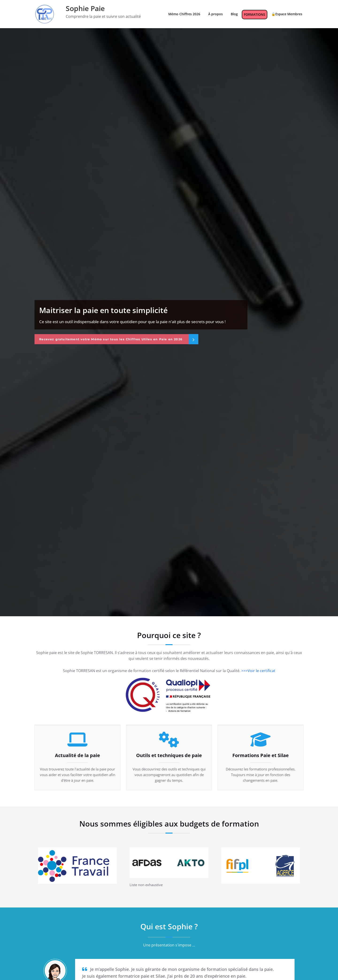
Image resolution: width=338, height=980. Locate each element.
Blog (234, 14)
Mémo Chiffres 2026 (184, 14)
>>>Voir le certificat (258, 671)
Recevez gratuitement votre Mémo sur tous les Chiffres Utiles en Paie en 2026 (118, 339)
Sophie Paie (85, 8)
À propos (215, 14)
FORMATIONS (255, 14)
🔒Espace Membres (287, 14)
